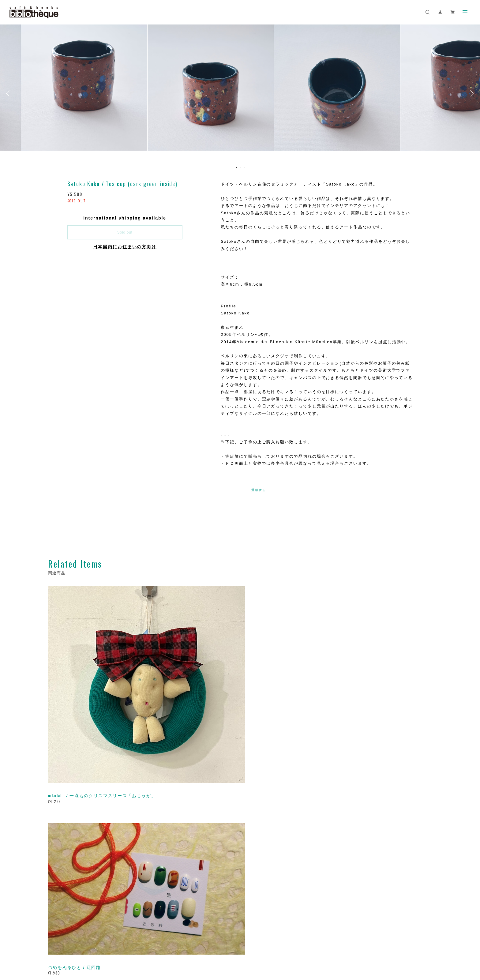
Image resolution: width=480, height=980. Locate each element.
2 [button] (241, 167)
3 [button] (245, 167)
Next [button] (471, 93)
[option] (240, 93)
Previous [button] (9, 93)
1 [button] (237, 167)
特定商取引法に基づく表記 (150, 942)
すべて (67, 768)
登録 (373, 856)
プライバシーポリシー (103, 942)
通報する (259, 490)
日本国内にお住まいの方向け (125, 247)
